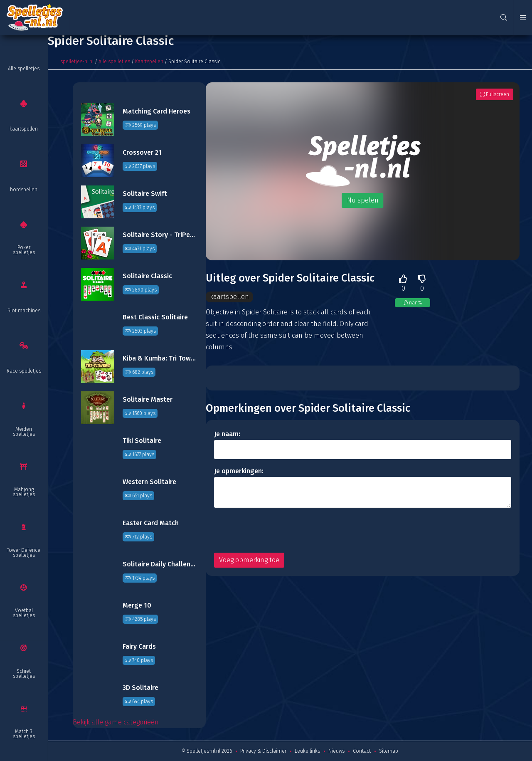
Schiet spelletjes (24, 674)
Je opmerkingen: (239, 471)
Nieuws (336, 751)
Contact (362, 751)
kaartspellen (24, 129)
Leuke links (307, 751)
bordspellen (24, 190)
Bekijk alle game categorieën (116, 722)
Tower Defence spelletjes (24, 553)
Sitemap (389, 751)
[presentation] (277, 530)
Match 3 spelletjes (24, 734)
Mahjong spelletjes (24, 492)
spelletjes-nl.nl (77, 62)
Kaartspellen (149, 62)
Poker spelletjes (24, 250)
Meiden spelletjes (24, 432)
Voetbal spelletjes (24, 613)
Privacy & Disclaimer (263, 751)
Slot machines (24, 311)
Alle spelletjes (24, 69)
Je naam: (227, 434)
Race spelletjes (24, 371)
